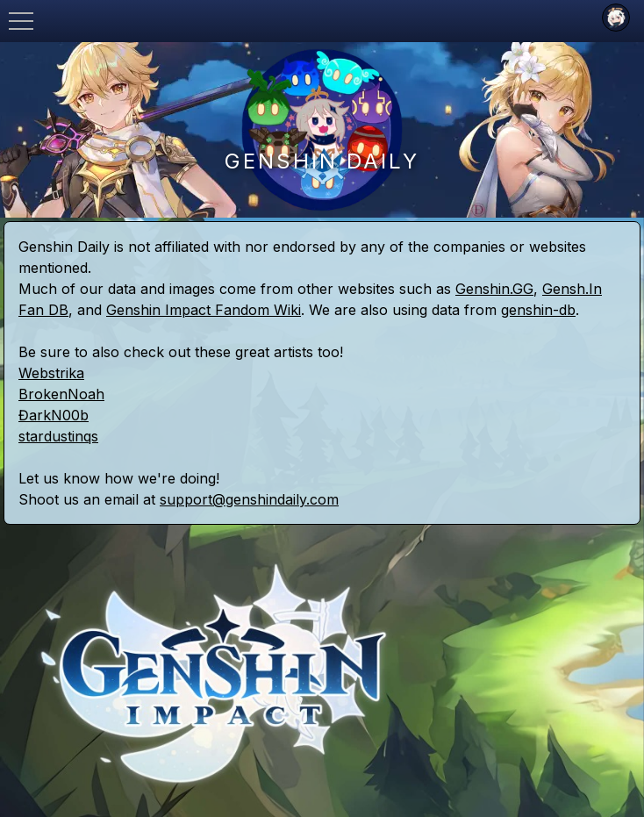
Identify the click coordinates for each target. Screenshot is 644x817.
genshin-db (538, 310)
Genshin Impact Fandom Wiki (204, 310)
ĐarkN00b (54, 415)
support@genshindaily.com (249, 499)
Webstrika (51, 373)
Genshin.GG (494, 289)
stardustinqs (58, 436)
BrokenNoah (61, 394)
